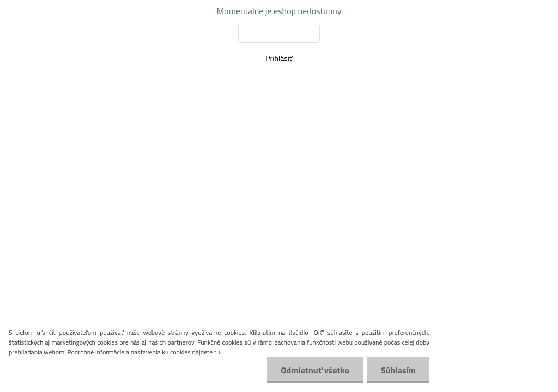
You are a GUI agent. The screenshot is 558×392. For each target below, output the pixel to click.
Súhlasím (398, 370)
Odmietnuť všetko (315, 370)
